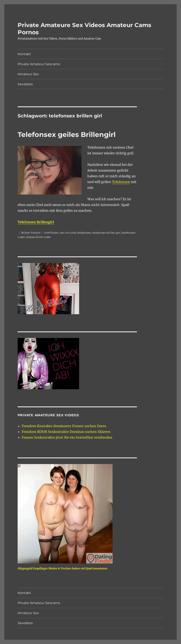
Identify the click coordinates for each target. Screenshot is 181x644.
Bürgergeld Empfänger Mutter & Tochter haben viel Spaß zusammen (62, 568)
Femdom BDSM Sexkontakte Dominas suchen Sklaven (66, 432)
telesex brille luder (38, 237)
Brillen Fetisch (31, 233)
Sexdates (25, 84)
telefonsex (84, 233)
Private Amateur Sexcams (39, 64)
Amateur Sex (28, 74)
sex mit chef (68, 233)
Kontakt (24, 54)
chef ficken (52, 233)
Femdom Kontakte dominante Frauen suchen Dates (64, 426)
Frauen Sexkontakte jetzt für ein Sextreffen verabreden (67, 437)
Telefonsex (121, 182)
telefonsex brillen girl (106, 233)
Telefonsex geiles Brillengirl (67, 134)
